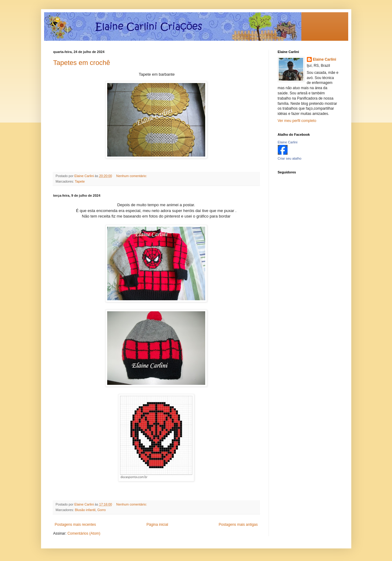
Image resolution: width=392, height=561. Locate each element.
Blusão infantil (85, 510)
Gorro (102, 510)
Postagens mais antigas (238, 525)
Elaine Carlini (325, 59)
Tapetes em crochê (82, 63)
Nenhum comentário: (132, 176)
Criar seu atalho (290, 158)
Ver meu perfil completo (297, 121)
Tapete (80, 181)
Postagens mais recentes (75, 525)
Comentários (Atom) (84, 533)
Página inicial (157, 525)
